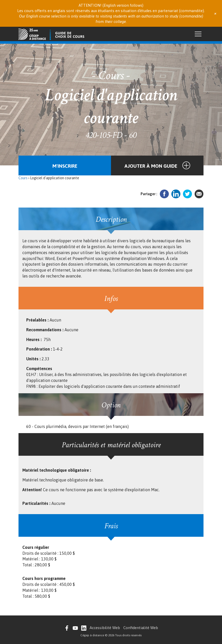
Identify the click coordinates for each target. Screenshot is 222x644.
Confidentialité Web (141, 628)
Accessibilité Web (105, 628)
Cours (23, 178)
